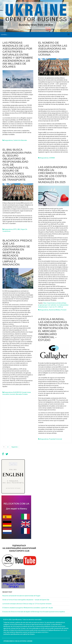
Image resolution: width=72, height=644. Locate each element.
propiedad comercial (55, 439)
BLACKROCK (17, 392)
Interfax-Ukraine (26, 641)
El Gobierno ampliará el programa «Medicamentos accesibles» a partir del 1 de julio (28, 608)
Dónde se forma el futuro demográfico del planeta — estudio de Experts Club (26, 600)
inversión (13, 394)
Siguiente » (15, 447)
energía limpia (26, 392)
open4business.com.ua (11, 641)
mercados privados (22, 394)
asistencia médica (55, 310)
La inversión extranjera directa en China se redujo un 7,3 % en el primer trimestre (27, 604)
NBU (19, 229)
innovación (6, 394)
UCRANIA (52, 158)
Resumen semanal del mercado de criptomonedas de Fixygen (21, 596)
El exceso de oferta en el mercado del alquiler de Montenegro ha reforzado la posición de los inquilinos (34, 612)
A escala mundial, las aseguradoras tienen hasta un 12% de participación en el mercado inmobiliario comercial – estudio (53, 330)
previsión (64, 310)
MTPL (15, 229)
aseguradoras (8, 140)
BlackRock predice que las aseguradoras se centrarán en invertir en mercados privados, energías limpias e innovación (17, 253)
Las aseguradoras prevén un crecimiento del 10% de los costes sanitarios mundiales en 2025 (53, 175)
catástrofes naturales (20, 140)
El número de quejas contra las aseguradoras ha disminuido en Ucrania (53, 49)
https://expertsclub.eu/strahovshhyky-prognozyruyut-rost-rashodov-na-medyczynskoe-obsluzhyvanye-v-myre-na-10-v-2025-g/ (54, 305)
